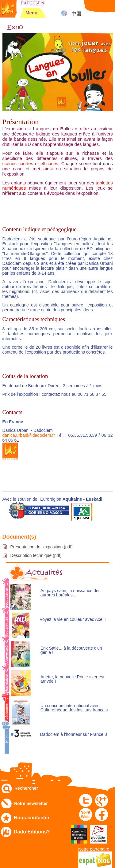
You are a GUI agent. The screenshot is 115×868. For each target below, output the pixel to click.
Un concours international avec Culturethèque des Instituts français (74, 708)
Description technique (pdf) (36, 555)
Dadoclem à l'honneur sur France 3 (73, 734)
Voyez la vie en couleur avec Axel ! (73, 619)
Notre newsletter (31, 803)
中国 (76, 14)
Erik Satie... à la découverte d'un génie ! (71, 650)
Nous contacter (32, 818)
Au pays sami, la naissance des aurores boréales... (71, 593)
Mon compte (92, 7)
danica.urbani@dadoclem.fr (29, 435)
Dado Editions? (32, 832)
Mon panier (107, 7)
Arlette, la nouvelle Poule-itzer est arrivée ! (73, 679)
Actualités (44, 573)
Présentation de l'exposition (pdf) (42, 547)
